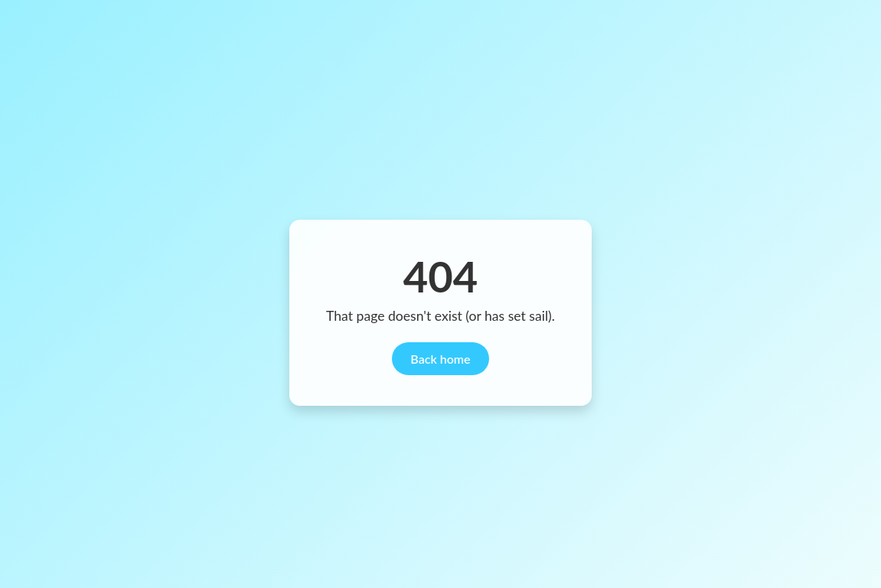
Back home (440, 359)
